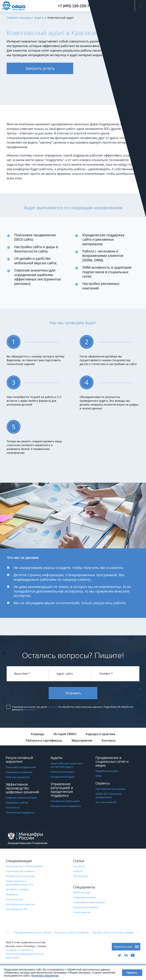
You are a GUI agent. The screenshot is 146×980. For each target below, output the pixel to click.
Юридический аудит (63, 778)
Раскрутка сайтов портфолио (72, 933)
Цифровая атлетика (85, 898)
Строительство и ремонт (20, 872)
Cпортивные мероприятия (89, 903)
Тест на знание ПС (106, 803)
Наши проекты (82, 913)
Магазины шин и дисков (20, 905)
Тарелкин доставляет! (86, 908)
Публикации (80, 877)
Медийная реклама (107, 772)
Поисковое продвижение (21, 768)
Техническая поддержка (20, 813)
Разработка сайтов (17, 803)
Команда (38, 735)
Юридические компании (20, 877)
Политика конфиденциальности (25, 955)
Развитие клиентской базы (21, 799)
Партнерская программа (110, 790)
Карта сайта (13, 958)
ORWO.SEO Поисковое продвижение (109, 796)
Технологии (13, 808)
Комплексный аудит (62, 773)
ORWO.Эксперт (82, 893)
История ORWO (65, 735)
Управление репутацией (65, 802)
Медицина (12, 895)
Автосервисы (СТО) (17, 910)
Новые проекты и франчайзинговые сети (19, 884)
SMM (98, 777)
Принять (132, 973)
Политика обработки (45, 976)
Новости (78, 872)
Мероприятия (82, 741)
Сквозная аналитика (18, 778)
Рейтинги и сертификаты (44, 741)
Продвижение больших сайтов (33, 933)
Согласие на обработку (19, 951)
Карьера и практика (100, 735)
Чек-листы (79, 867)
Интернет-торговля (17, 890)
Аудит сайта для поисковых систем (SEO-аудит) (67, 766)
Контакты (109, 741)
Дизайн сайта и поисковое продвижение (117, 933)
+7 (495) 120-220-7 (74, 6)
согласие (53, 708)
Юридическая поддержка (66, 807)
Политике (29, 710)
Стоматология (14, 900)
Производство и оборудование (24, 867)
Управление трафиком (19, 773)
